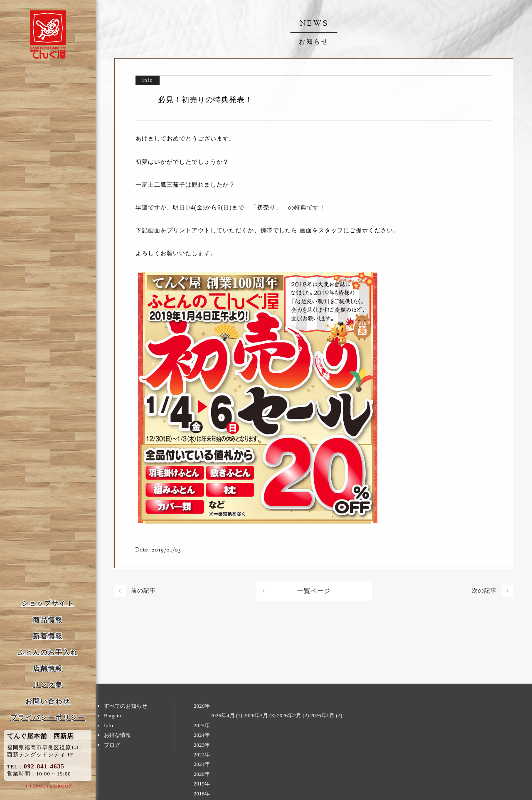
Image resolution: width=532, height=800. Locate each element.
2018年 (202, 794)
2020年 (202, 774)
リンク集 (48, 685)
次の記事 (484, 591)
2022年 (202, 754)
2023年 (202, 745)
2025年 (202, 725)
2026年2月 (289, 715)
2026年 (202, 706)
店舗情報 (48, 668)
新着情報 (48, 636)
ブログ (112, 745)
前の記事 (143, 591)
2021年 (202, 764)
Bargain (112, 715)
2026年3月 (256, 715)
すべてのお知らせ (126, 706)
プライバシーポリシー (48, 718)
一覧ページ (314, 591)
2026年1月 (323, 715)
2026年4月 (223, 715)
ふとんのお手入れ (48, 652)
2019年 (202, 784)
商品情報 (48, 620)
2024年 (202, 735)
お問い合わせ (48, 701)
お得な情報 (117, 735)
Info (108, 725)
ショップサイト (48, 603)
